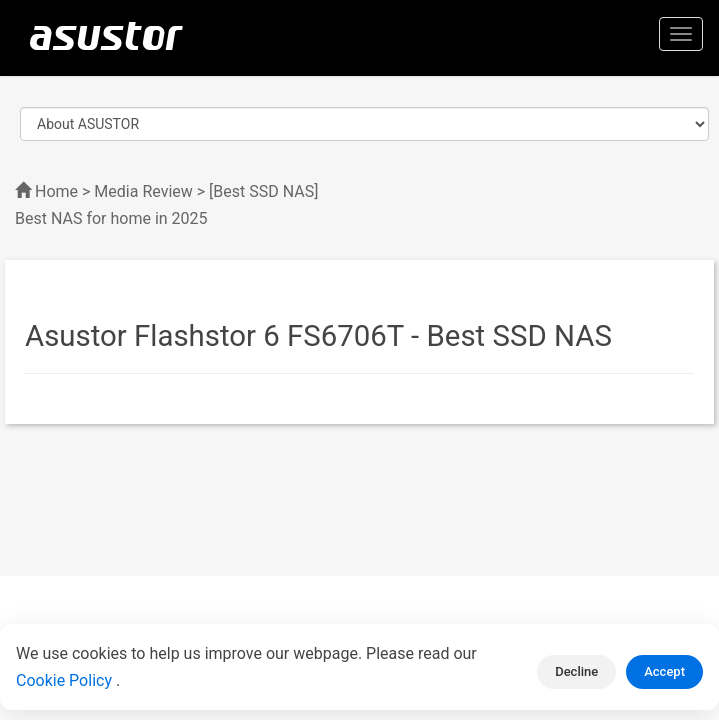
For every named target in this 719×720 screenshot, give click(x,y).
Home (56, 191)
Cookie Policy (66, 680)
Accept (664, 671)
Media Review (143, 191)
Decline (576, 671)
